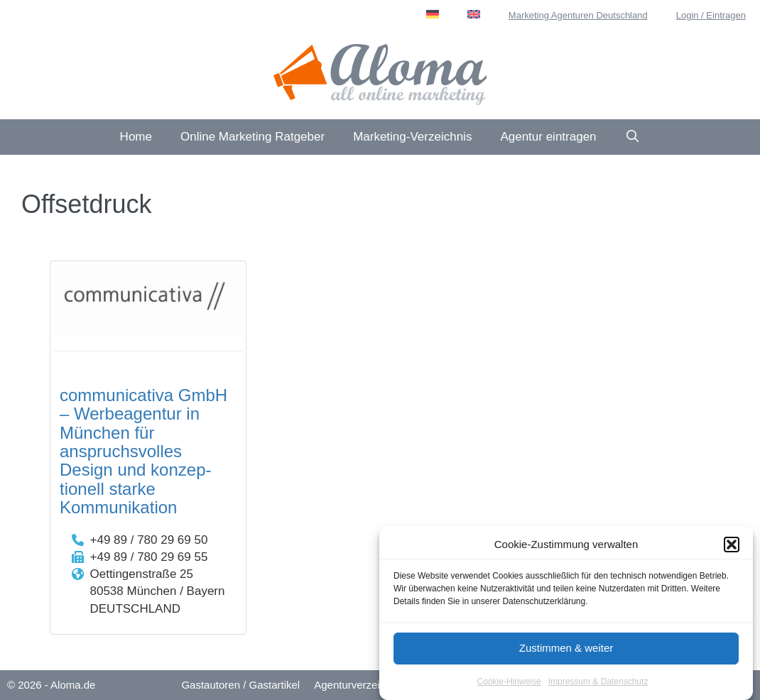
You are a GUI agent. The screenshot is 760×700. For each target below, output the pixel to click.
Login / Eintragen (711, 15)
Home (136, 137)
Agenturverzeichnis (359, 685)
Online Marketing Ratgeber (253, 137)
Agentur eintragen (548, 137)
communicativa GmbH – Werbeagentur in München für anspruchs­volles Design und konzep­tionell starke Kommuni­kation (143, 451)
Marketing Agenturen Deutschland (578, 15)
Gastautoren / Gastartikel (240, 685)
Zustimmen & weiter (566, 650)
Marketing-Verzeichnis (412, 137)
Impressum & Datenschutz (598, 683)
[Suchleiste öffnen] (633, 137)
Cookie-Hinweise (509, 683)
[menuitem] (433, 14)
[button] (732, 547)
